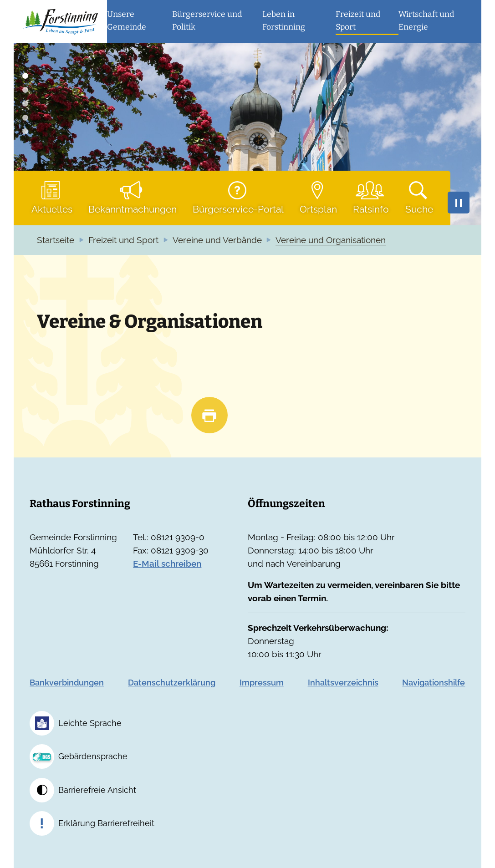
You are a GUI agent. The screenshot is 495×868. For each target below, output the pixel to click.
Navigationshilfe (434, 683)
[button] (140, 22)
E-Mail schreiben (167, 564)
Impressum (262, 683)
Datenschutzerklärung (172, 683)
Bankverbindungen (67, 683)
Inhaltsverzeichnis (343, 683)
